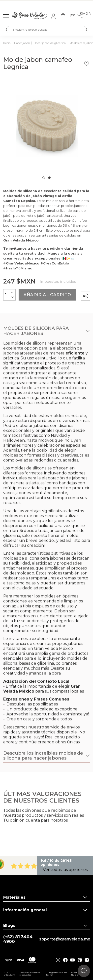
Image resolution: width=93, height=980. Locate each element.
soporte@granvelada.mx (65, 939)
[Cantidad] (9, 295)
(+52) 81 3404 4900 (18, 939)
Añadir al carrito (47, 295)
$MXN (86, 16)
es (75, 16)
